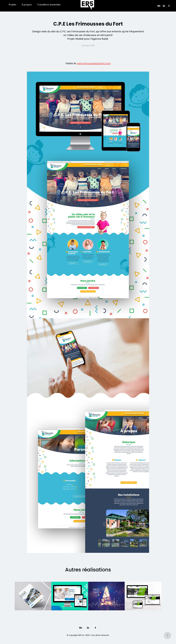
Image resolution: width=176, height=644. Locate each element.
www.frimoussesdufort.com (94, 64)
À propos (27, 5)
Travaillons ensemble (49, 5)
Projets (13, 5)
